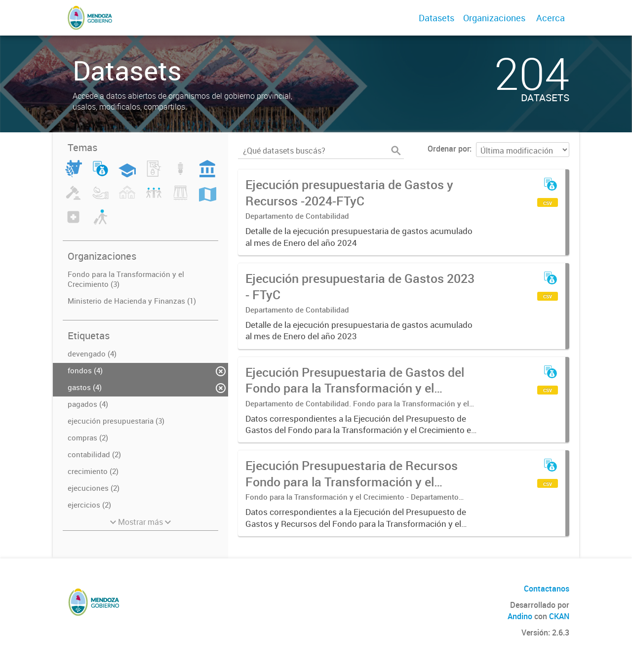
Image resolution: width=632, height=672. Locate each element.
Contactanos (547, 589)
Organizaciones (494, 18)
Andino (520, 616)
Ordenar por (449, 149)
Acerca (551, 18)
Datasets (436, 18)
